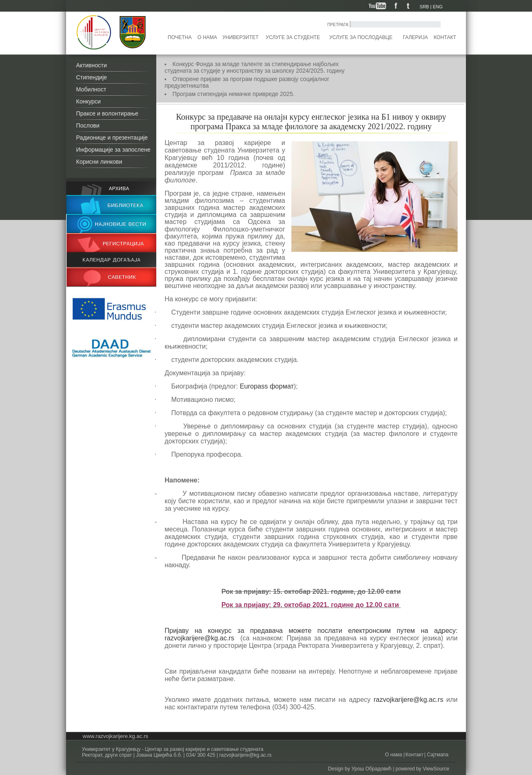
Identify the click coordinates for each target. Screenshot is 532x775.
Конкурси (88, 101)
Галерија (415, 37)
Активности (91, 65)
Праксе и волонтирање (107, 113)
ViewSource (436, 769)
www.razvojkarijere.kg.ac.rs (116, 736)
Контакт (445, 37)
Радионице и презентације (112, 138)
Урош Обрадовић (372, 769)
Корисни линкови (99, 162)
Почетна (180, 37)
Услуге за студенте (293, 37)
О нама (207, 37)
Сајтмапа (437, 755)
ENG (438, 7)
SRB (425, 7)
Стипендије (91, 77)
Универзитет (240, 37)
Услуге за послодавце (361, 37)
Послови (88, 125)
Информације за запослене (113, 150)
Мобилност (91, 89)
